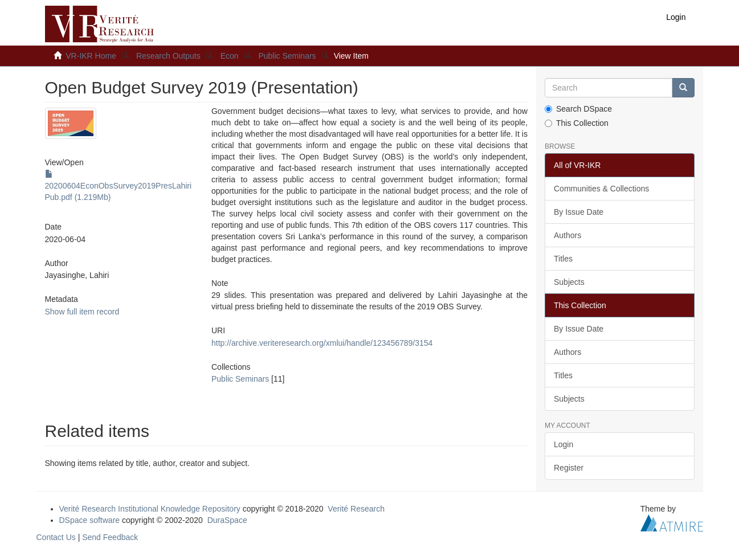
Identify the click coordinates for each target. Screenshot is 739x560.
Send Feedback (110, 537)
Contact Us (56, 537)
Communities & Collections (601, 189)
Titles (563, 259)
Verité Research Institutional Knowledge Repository (150, 509)
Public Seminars (287, 56)
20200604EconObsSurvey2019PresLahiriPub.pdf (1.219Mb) (119, 186)
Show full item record (82, 312)
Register (569, 468)
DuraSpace (227, 520)
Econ (230, 56)
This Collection (577, 123)
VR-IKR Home (91, 56)
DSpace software (90, 520)
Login (564, 444)
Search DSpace (578, 109)
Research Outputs (168, 56)
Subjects (569, 282)
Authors (567, 235)
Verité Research (356, 509)
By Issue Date (579, 212)
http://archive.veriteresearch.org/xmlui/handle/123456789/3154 (322, 343)
